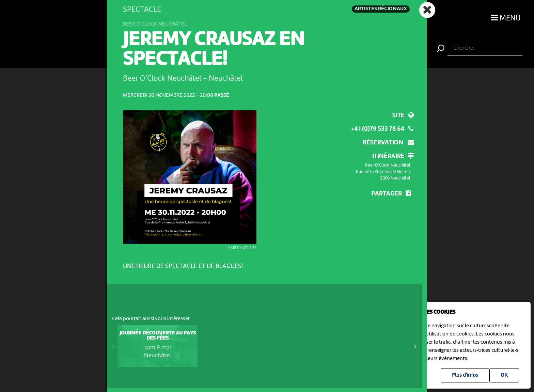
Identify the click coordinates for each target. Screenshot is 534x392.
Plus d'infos (465, 375)
